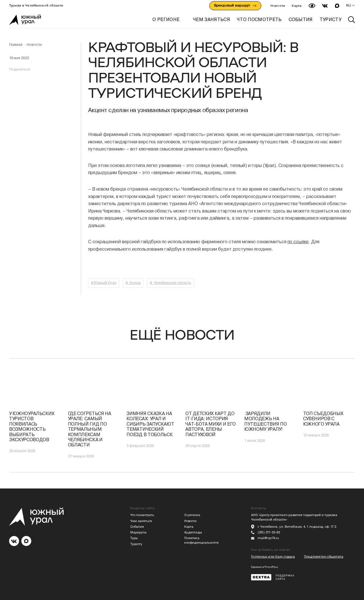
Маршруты (138, 532)
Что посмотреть (142, 515)
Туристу (136, 544)
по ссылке (298, 242)
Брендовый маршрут (235, 5)
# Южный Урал (104, 283)
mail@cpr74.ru (268, 538)
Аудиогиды (193, 532)
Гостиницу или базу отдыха (273, 557)
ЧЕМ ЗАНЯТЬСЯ (212, 19)
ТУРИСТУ (330, 19)
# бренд (133, 283)
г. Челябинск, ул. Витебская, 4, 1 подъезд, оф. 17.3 (297, 527)
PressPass (271, 567)
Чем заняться (141, 521)
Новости (278, 6)
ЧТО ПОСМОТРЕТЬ (259, 19)
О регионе (166, 19)
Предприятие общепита (324, 557)
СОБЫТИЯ (301, 19)
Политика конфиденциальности (201, 540)
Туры (134, 538)
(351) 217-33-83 (269, 532)
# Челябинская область (170, 283)
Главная (16, 45)
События (137, 527)
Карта (297, 6)
